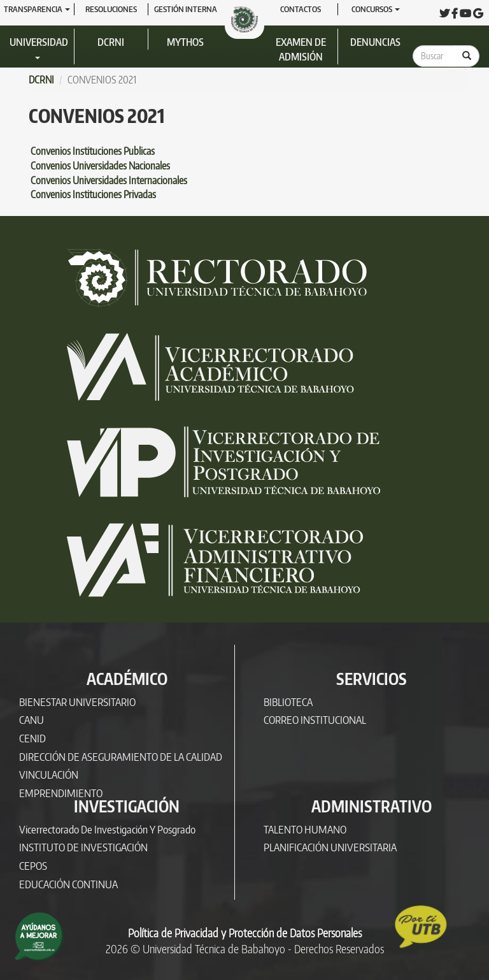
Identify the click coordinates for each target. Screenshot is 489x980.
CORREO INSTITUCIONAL (315, 720)
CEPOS (33, 866)
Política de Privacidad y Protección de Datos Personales (245, 933)
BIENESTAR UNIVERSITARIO (77, 702)
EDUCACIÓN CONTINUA (68, 884)
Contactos (301, 9)
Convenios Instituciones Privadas (93, 194)
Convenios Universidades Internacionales (108, 180)
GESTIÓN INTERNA (186, 9)
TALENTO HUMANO (305, 829)
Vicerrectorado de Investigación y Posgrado (107, 829)
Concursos (376, 9)
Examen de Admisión (301, 49)
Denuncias (375, 42)
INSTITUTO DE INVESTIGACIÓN (83, 847)
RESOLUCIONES (111, 9)
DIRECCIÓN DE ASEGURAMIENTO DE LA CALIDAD (121, 757)
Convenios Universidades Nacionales (99, 166)
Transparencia (37, 9)
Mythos (185, 42)
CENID (32, 738)
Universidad (39, 47)
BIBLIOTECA (288, 702)
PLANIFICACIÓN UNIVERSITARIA (330, 847)
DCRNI (111, 42)
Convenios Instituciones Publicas (93, 151)
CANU (32, 720)
